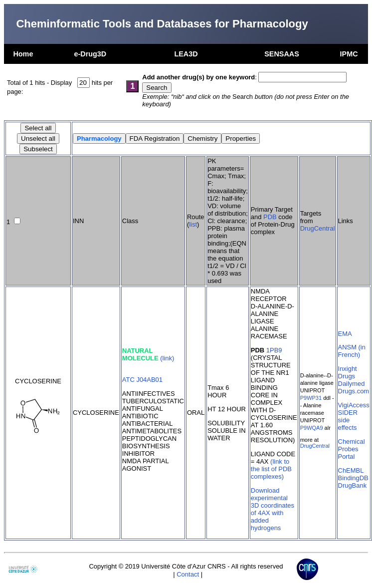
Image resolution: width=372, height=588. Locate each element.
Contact (188, 574)
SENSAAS (282, 54)
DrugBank (353, 485)
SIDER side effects (348, 420)
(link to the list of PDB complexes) (271, 469)
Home (23, 54)
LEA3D (186, 54)
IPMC (349, 54)
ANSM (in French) (352, 351)
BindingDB (353, 478)
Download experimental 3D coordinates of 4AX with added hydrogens (273, 509)
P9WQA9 (312, 428)
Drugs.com (354, 391)
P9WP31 (311, 398)
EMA (345, 334)
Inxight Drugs (348, 372)
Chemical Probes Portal (352, 449)
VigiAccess (354, 405)
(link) (167, 358)
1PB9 (274, 350)
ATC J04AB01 (142, 380)
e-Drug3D (90, 54)
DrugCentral (318, 228)
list (193, 224)
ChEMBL (351, 470)
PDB (270, 217)
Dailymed (352, 384)
